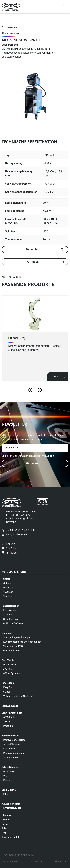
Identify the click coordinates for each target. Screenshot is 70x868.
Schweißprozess (10, 768)
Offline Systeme (12, 675)
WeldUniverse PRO (13, 648)
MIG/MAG (9, 773)
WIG (5, 777)
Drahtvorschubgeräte (14, 741)
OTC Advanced (11, 652)
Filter (6, 796)
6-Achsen (8, 593)
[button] (66, 7)
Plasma (7, 782)
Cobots (7, 584)
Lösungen (7, 634)
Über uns (6, 817)
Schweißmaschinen (12, 714)
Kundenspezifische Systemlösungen (22, 643)
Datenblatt (45, 249)
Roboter (6, 580)
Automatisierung (14, 573)
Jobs (4, 830)
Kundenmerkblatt (11, 805)
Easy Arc (8, 689)
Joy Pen (8, 670)
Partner (6, 821)
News (5, 825)
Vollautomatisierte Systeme (18, 697)
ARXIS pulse (10, 719)
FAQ (4, 834)
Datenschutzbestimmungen (38, 456)
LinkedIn (11, 545)
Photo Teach (10, 666)
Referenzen (8, 684)
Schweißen (10, 707)
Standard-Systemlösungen (17, 639)
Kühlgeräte (9, 750)
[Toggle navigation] (66, 7)
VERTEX (8, 723)
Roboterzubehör (10, 607)
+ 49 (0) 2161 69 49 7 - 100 (20, 531)
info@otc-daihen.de (17, 536)
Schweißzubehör (11, 737)
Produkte (8, 589)
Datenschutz (62, 863)
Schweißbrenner (12, 746)
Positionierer (10, 612)
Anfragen (45, 262)
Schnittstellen (10, 620)
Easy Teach (8, 662)
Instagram (12, 554)
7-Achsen (8, 598)
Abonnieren (45, 463)
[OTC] (11, 7)
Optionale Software (13, 625)
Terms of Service (10, 863)
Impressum (37, 863)
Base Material (9, 791)
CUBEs (7, 693)
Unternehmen (11, 810)
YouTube (11, 550)
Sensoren (8, 616)
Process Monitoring (14, 754)
